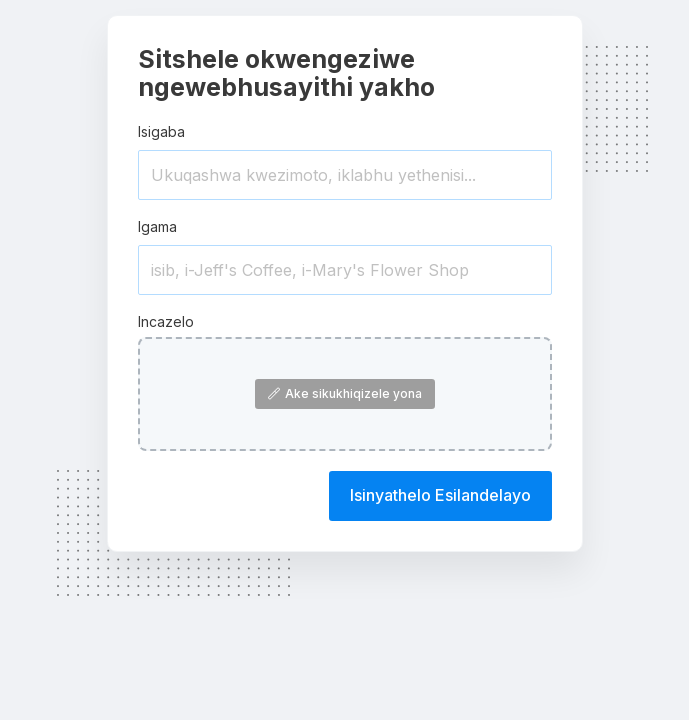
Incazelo (166, 321)
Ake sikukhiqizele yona (345, 393)
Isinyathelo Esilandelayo (440, 495)
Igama (157, 226)
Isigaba (161, 131)
